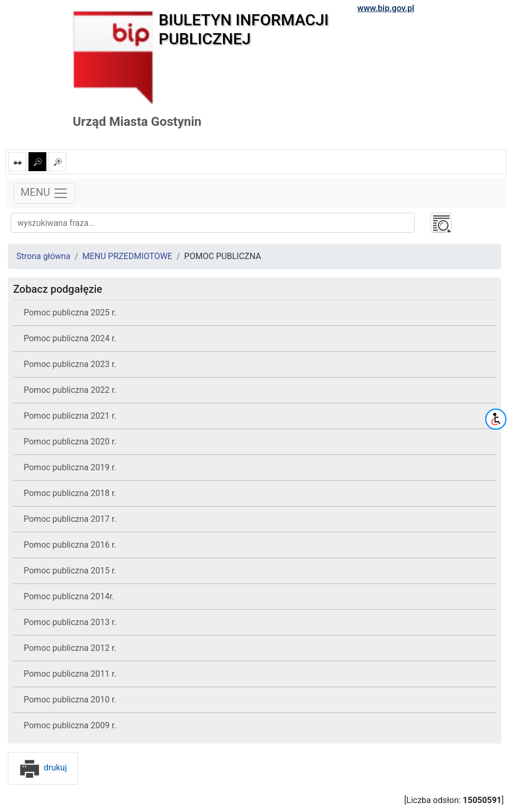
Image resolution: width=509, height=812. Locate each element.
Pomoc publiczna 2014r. (69, 596)
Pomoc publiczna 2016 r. (70, 545)
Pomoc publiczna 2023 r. (70, 364)
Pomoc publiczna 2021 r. (70, 416)
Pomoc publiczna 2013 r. (70, 622)
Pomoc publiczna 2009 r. (70, 725)
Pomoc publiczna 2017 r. (70, 519)
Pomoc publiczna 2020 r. (70, 442)
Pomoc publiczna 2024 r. (70, 338)
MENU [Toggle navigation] (45, 193)
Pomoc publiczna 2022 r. (70, 390)
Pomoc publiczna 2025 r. (70, 313)
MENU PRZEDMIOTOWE (127, 256)
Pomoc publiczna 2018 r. (70, 493)
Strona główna (43, 256)
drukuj (43, 768)
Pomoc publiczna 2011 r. (70, 674)
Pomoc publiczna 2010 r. (70, 700)
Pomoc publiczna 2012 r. (70, 648)
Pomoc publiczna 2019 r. (70, 467)
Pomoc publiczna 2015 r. (70, 571)
